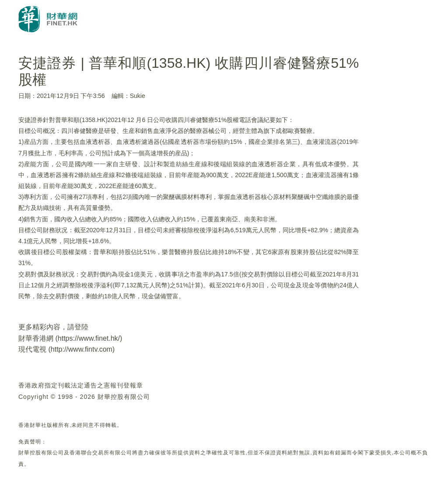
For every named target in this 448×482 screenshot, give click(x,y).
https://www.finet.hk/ (89, 338)
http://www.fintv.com (82, 349)
